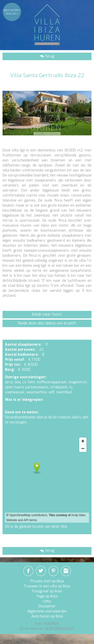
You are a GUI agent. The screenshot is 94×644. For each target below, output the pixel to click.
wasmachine (37, 392)
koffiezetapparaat (52, 382)
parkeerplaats (37, 387)
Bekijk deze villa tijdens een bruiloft (47, 323)
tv (71, 387)
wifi (52, 392)
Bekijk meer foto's (47, 314)
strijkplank (59, 387)
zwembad (64, 392)
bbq (18, 382)
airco (9, 382)
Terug (49, 56)
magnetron (78, 382)
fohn (32, 382)
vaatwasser (15, 392)
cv (24, 382)
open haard (14, 387)
